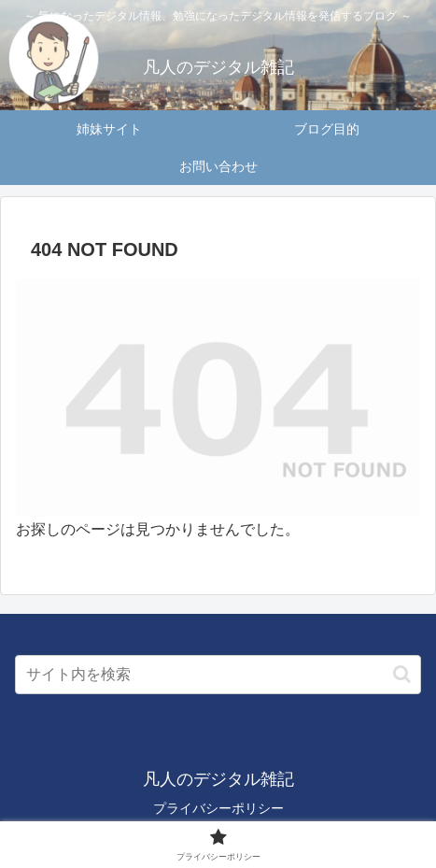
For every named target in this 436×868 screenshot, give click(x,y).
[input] (218, 675)
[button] (402, 674)
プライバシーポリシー (218, 808)
